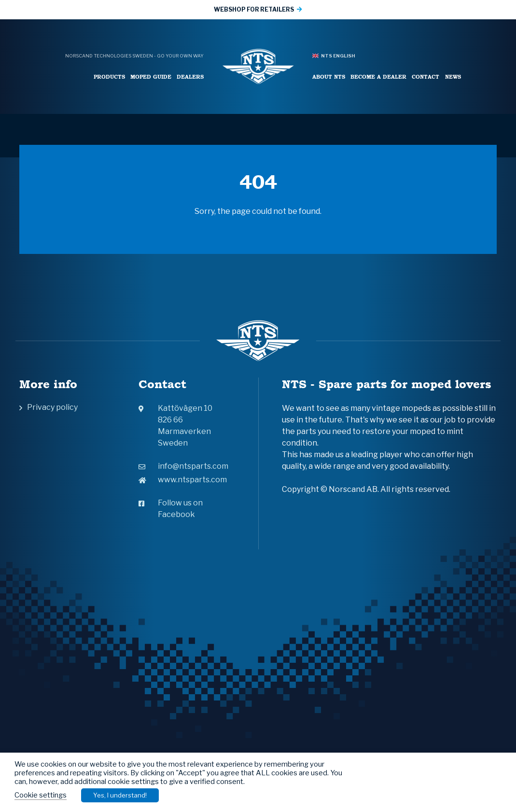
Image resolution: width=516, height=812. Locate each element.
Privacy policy (52, 407)
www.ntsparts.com (183, 480)
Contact (425, 77)
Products (109, 77)
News (453, 77)
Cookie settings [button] (41, 795)
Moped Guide (151, 77)
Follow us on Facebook (171, 509)
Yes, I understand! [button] (120, 795)
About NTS (329, 77)
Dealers (190, 77)
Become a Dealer (378, 77)
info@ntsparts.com (183, 466)
